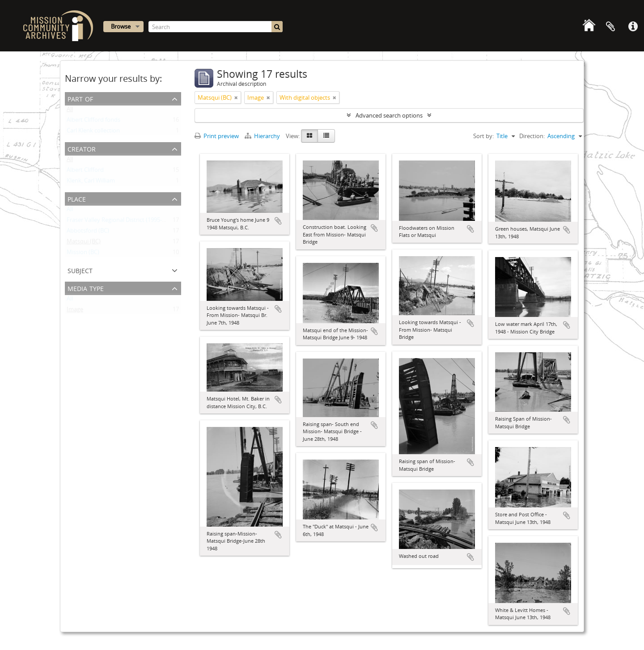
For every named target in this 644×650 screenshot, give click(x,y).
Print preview (217, 136)
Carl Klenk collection (93, 132)
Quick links (633, 27)
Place (77, 198)
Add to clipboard (278, 221)
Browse (121, 26)
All (70, 111)
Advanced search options (389, 115)
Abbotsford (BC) (88, 232)
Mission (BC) (83, 254)
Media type (86, 288)
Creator (82, 148)
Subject (80, 270)
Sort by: (483, 136)
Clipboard (610, 27)
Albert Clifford (85, 172)
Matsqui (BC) (84, 243)
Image (75, 311)
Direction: (532, 136)
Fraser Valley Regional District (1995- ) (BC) (122, 222)
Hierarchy (263, 136)
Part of (80, 98)
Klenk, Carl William (91, 182)
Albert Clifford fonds (93, 122)
